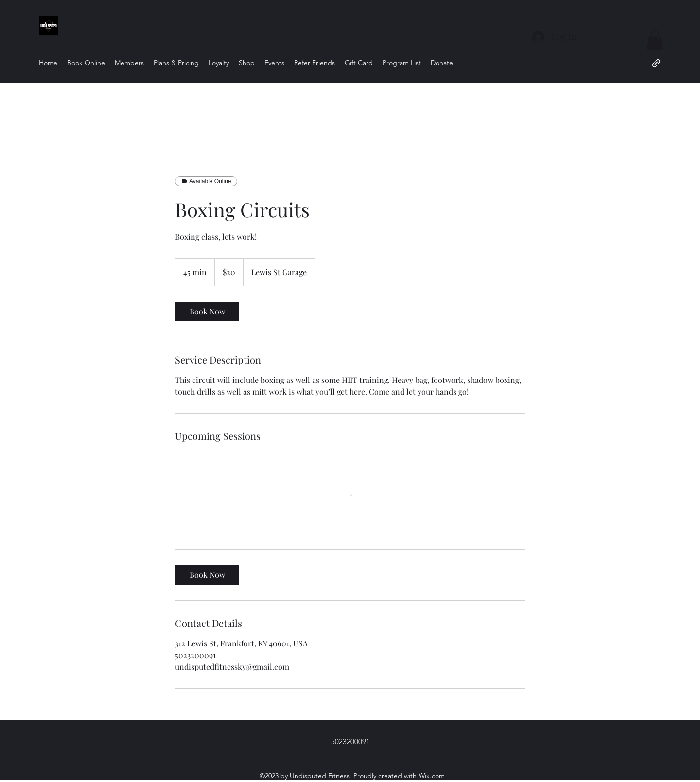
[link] (207, 312)
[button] (655, 40)
